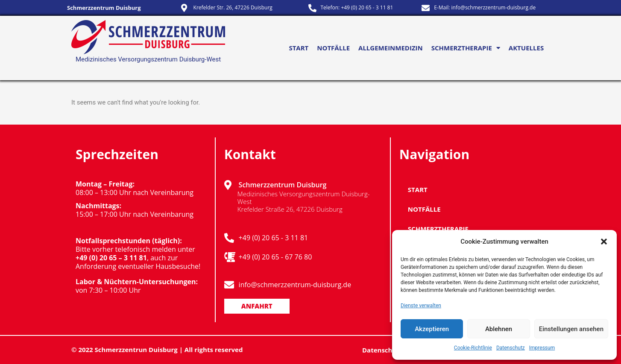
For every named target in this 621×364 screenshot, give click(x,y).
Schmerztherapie (466, 48)
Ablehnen (499, 329)
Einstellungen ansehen (571, 329)
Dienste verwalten (421, 306)
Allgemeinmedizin (391, 48)
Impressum (542, 348)
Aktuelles (526, 48)
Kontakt (250, 154)
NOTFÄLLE (333, 48)
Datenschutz (511, 348)
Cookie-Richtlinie (473, 348)
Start (299, 48)
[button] (604, 242)
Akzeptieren (432, 329)
